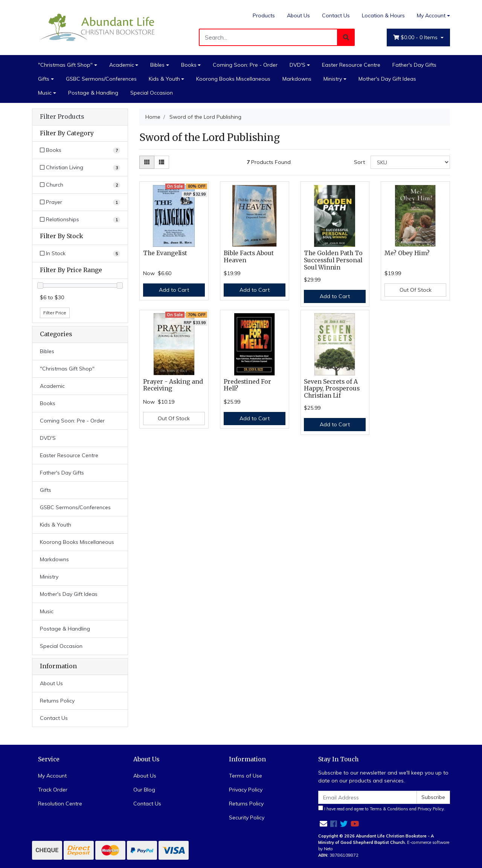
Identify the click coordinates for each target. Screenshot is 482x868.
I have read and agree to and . (382, 808)
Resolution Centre (60, 804)
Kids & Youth (164, 79)
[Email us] (323, 824)
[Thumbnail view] (147, 162)
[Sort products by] (410, 162)
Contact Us (336, 15)
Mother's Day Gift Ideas (387, 79)
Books (189, 65)
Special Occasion (152, 93)
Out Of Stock (416, 290)
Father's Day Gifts (414, 65)
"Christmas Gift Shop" (65, 65)
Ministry (333, 79)
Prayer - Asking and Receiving (173, 385)
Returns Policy (57, 701)
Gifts (44, 79)
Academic (122, 65)
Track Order (53, 790)
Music (45, 93)
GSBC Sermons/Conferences (101, 79)
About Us (298, 15)
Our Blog (144, 790)
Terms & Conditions (389, 809)
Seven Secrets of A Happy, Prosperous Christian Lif (332, 389)
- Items (416, 38)
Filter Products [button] (62, 117)
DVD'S (297, 65)
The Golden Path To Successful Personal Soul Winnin (333, 260)
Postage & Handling (93, 93)
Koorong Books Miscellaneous (233, 79)
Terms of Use (246, 776)
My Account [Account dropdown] (431, 15)
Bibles (157, 65)
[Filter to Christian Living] (80, 168)
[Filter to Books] (80, 150)
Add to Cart (174, 290)
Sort (359, 162)
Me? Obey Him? (407, 253)
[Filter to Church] (80, 185)
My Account (52, 776)
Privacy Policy (246, 790)
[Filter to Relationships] (80, 220)
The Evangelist (165, 253)
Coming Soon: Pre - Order (245, 65)
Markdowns (297, 79)
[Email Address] (368, 797)
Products (264, 15)
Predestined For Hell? (247, 385)
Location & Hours (383, 15)
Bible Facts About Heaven (249, 257)
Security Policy (247, 817)
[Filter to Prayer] (80, 202)
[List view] (162, 162)
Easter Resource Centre (351, 65)
